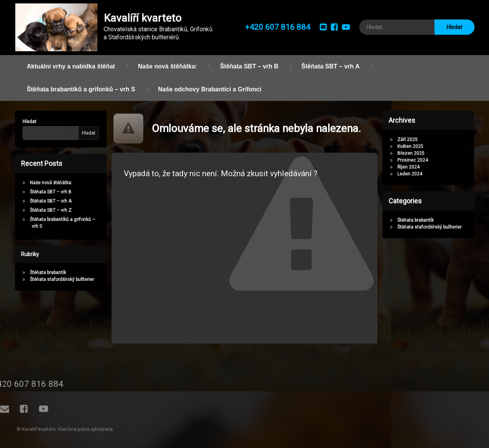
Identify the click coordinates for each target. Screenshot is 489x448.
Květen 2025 (413, 146)
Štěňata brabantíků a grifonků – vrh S (81, 86)
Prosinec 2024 (415, 160)
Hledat (27, 122)
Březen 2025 (414, 153)
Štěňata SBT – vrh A (330, 63)
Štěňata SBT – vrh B (249, 63)
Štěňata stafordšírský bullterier (59, 279)
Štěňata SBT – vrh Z (48, 210)
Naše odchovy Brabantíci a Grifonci (210, 86)
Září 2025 (410, 140)
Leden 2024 (412, 174)
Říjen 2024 (411, 167)
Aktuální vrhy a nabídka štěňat (71, 63)
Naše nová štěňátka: (168, 63)
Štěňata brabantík (45, 273)
